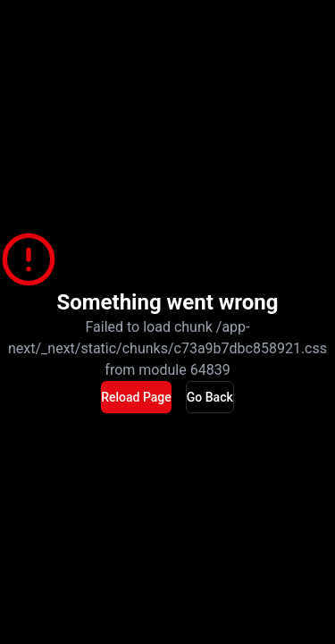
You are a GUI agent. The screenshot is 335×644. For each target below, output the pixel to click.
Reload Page (136, 397)
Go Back (210, 397)
